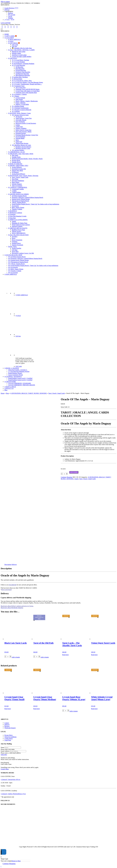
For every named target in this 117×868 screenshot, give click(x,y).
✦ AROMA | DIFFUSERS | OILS (18, 166)
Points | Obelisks (20, 103)
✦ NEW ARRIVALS (14, 39)
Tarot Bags (15, 179)
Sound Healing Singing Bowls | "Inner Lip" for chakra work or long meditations (35, 204)
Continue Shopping (67, 477)
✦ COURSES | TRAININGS (13, 377)
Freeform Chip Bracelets (23, 72)
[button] (5, 5)
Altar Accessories (17, 186)
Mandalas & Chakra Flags (20, 223)
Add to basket (74, 472)
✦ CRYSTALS (13, 58)
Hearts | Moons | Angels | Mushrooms (27, 101)
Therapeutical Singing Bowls (20, 201)
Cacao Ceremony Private (16, 375)
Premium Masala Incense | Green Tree (27, 135)
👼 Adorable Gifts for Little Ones (22, 48)
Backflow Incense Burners (23, 147)
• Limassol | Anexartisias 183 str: (11, 780)
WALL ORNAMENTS (19, 233)
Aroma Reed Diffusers (19, 174)
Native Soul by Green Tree (23, 130)
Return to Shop (16, 861)
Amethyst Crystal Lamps (19, 55)
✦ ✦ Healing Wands (18, 106)
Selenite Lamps (16, 53)
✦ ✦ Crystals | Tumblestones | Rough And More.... (27, 84)
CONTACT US (9, 388)
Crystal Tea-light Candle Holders (22, 57)
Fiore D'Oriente (20, 122)
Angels (14, 221)
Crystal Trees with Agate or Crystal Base (28, 91)
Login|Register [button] (9, 11)
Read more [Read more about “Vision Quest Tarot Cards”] (94, 655)
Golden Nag (19, 127)
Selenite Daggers (17, 184)
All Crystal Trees (21, 88)
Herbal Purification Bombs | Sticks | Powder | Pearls (27, 159)
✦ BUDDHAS (12, 211)
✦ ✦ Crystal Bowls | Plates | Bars (22, 81)
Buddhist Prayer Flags (18, 230)
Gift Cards (15, 45)
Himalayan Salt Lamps (19, 52)
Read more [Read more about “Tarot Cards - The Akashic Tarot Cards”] (66, 655)
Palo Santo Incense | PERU (24, 132)
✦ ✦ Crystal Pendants (18, 62)
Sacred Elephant (20, 137)
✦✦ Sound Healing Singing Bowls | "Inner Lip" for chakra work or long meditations (33, 266)
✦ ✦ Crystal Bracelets (18, 65)
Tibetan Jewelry (17, 231)
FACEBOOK (13, 585)
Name (2, 747)
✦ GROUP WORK (10, 382)
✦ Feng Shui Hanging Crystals (17, 216)
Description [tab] (8, 565)
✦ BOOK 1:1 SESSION (12, 368)
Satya (17, 140)
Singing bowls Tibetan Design (21, 199)
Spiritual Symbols (17, 226)
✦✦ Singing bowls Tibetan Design (18, 260)
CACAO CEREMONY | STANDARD (19, 383)
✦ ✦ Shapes (15, 96)
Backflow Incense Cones (23, 148)
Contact (7, 723)
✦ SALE (11, 41)
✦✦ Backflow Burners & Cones (21, 145)
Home (3, 393)
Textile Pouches (17, 248)
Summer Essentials (17, 245)
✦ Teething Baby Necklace (20, 77)
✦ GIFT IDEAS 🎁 (14, 43)
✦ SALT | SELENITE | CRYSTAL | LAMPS (21, 50)
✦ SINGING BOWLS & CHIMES (18, 194)
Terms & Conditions (10, 737)
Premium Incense (21, 133)
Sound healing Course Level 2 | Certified (20, 380)
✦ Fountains (12, 214)
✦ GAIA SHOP (9, 38)
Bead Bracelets (20, 69)
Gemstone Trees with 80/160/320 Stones (27, 89)
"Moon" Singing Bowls (19, 202)
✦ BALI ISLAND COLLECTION (18, 235)
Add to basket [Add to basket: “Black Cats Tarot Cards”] (16, 657)
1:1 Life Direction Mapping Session (19, 371)
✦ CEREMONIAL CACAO (16, 152)
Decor (14, 238)
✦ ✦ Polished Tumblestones (20, 108)
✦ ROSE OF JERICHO (15, 164)
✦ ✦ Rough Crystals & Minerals (21, 110)
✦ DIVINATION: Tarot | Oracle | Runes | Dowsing (23, 176)
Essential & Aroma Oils (19, 169)
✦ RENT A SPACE (10, 387)
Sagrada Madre (20, 138)
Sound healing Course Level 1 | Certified (20, 378)
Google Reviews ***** (11, 8)
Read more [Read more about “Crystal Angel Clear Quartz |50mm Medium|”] (37, 709)
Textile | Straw (12, 247)
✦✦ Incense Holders (18, 150)
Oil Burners (15, 172)
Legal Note (8, 740)
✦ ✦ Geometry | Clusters (19, 94)
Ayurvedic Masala (21, 120)
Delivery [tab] (14, 565)
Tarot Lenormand (6, 590)
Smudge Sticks (16, 157)
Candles (14, 191)
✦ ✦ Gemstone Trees (18, 86)
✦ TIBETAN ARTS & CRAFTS (18, 228)
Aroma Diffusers (17, 167)
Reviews (7, 726)
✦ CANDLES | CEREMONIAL (18, 187)
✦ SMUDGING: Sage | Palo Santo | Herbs (21, 154)
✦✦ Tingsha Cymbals (15, 271)
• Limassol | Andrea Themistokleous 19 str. (13, 794)
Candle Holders (16, 192)
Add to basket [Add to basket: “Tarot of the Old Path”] (45, 657)
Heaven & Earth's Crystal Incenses (26, 123)
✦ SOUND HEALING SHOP (13, 255)
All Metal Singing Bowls (19, 196)
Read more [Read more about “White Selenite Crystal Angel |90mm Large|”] (94, 709)
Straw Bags (15, 252)
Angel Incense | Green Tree (24, 118)
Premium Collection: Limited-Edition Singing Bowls (27, 197)
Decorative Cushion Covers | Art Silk (23, 253)
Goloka (18, 125)
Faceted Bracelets (21, 70)
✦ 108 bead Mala (17, 79)
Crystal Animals (20, 98)
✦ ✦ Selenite (16, 111)
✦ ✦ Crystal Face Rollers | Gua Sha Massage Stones (27, 82)
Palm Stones (19, 99)
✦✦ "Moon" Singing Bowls (16, 264)
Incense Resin (16, 160)
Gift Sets (14, 46)
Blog (6, 390)
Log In (10, 16)
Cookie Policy (9, 739)
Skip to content (5, 2)
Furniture (15, 242)
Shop (7, 393)
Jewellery (15, 237)
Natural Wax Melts (17, 171)
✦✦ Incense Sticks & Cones (20, 115)
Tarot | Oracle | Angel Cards (20, 177)
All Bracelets (19, 67)
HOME (7, 34)
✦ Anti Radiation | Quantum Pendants (23, 64)
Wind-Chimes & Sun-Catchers (21, 225)
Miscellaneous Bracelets (23, 75)
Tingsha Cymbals (17, 209)
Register (11, 13)
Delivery (7, 10)
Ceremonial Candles (18, 189)
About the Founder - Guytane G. (18, 370)
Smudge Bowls (16, 162)
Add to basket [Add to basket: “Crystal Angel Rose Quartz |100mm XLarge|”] (74, 711)
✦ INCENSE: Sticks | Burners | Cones (19, 113)
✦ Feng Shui (12, 218)
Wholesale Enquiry (10, 728)
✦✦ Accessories (13, 267)
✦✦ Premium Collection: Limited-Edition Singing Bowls (25, 258)
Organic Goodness (21, 128)
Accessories (15, 206)
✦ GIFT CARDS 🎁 (11, 36)
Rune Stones (16, 182)
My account (12, 15)
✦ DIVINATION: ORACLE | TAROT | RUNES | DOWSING (29, 393)
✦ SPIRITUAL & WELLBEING (18, 220)
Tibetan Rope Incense (22, 143)
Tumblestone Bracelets (22, 74)
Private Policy (9, 735)
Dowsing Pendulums (18, 181)
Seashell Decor (16, 243)
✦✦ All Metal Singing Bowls (17, 257)
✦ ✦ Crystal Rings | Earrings (20, 60)
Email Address (5, 751)
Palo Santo (15, 155)
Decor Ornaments (17, 240)
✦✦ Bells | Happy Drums (16, 269)
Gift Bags (15, 250)
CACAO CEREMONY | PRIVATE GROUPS (22, 385)
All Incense (19, 117)
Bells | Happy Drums (18, 207)
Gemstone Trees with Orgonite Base (26, 93)
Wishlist (11, 18)
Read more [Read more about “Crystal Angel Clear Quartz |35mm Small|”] (8, 709)
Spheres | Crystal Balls (22, 104)
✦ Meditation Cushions (15, 213)
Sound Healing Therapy (15, 373)
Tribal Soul (19, 142)
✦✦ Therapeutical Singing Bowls (18, 262)
